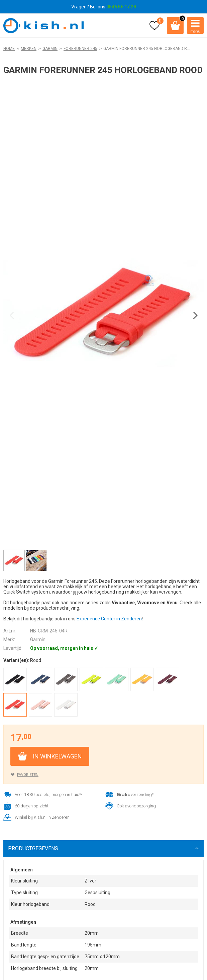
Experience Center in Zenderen (109, 619)
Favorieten (28, 775)
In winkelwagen (57, 756)
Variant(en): (16, 660)
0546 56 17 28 (121, 7)
